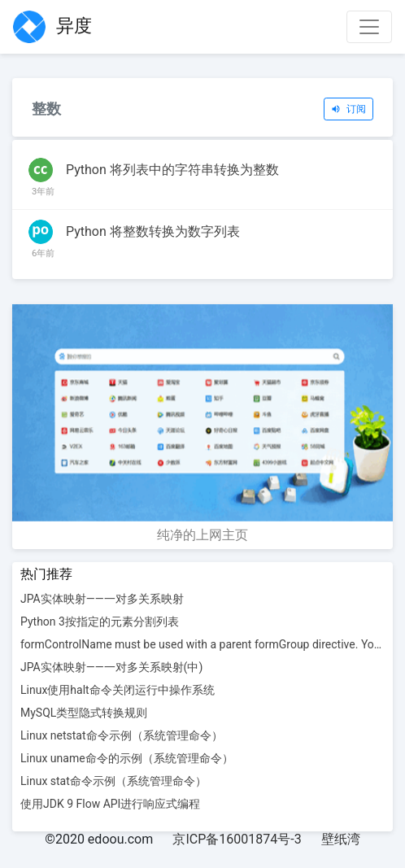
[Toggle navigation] (369, 27)
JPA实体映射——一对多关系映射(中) (111, 667)
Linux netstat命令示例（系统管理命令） (122, 735)
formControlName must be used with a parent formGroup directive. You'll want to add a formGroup (202, 644)
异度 (52, 27)
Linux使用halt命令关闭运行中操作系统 (118, 690)
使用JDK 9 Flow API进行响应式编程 (110, 804)
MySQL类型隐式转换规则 (84, 713)
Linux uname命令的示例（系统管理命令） (127, 758)
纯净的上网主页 (202, 535)
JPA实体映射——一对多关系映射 (102, 599)
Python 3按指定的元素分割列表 (100, 622)
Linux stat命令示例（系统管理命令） (113, 781)
